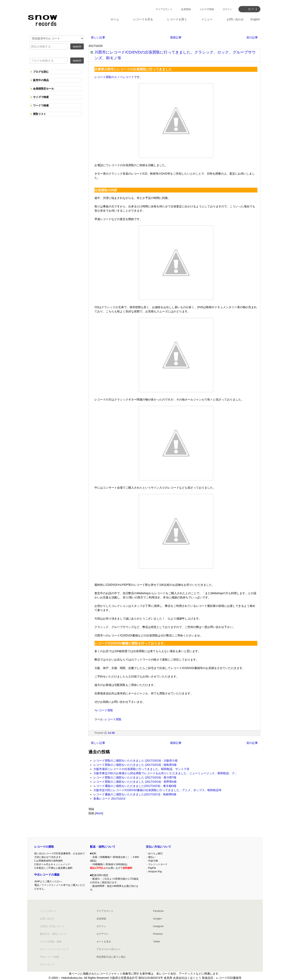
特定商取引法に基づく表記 (111, 957)
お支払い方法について (52, 926)
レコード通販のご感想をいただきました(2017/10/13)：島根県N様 (135, 794)
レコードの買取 (44, 847)
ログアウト (103, 934)
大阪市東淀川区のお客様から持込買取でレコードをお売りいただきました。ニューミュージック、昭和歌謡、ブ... (165, 773)
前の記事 (252, 37)
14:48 (111, 733)
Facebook (158, 911)
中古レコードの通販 (47, 875)
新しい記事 (98, 37)
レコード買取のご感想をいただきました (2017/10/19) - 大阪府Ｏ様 (136, 761)
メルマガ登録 (207, 9)
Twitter (157, 942)
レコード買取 (105, 710)
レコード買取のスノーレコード (114, 77)
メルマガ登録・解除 (51, 942)
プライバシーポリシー (109, 949)
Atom (99, 813)
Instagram (158, 926)
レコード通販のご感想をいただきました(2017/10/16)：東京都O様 (135, 786)
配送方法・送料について (53, 934)
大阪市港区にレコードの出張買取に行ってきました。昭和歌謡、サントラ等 (141, 769)
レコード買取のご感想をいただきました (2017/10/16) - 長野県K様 (135, 782)
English (255, 19)
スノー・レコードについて (54, 949)
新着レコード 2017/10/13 (109, 799)
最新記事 (176, 37)
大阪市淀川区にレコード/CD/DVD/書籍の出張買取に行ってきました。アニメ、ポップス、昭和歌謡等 (157, 790)
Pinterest (158, 934)
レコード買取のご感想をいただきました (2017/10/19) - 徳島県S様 (135, 765)
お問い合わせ (47, 919)
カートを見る (104, 942)
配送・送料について (103, 847)
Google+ (158, 919)
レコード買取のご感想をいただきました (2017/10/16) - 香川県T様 (135, 777)
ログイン (228, 9)
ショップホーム (48, 911)
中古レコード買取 (50, 957)
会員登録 (186, 9)
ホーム (115, 19)
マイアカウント (164, 9)
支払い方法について (158, 847)
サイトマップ (47, 965)
